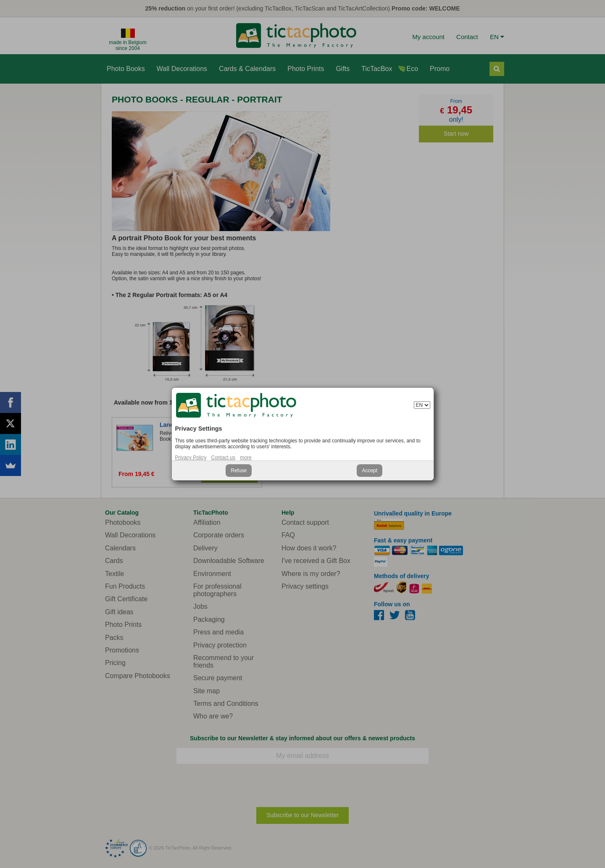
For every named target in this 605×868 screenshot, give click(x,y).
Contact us (223, 458)
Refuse (239, 471)
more (246, 458)
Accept (370, 471)
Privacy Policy (191, 458)
